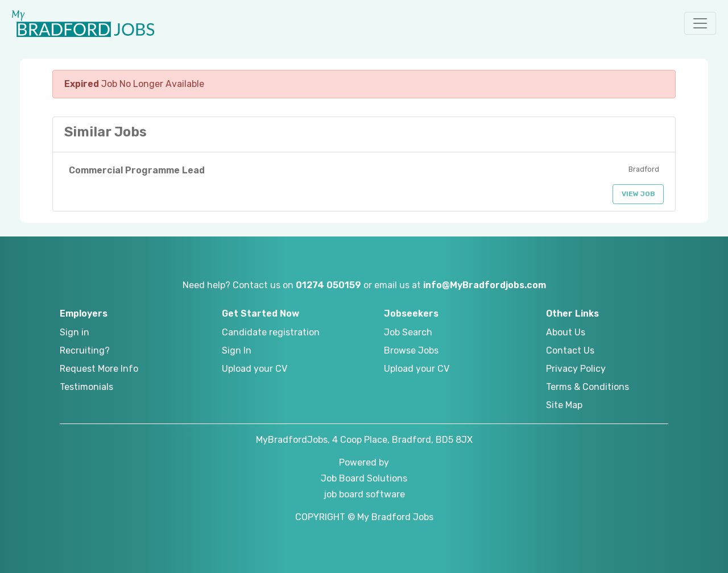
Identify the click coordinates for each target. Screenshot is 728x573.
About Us (566, 332)
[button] (700, 23)
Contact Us (570, 350)
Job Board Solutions (364, 478)
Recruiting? (85, 350)
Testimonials (86, 387)
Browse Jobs (411, 350)
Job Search (408, 332)
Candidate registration (271, 332)
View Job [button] (638, 194)
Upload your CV (255, 369)
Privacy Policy (576, 369)
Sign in (75, 332)
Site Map (564, 405)
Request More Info (99, 369)
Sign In (237, 350)
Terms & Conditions (588, 387)
